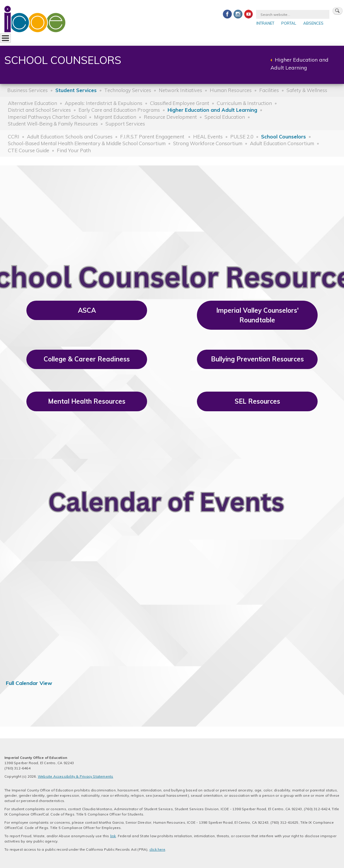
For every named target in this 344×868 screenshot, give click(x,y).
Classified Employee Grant (180, 103)
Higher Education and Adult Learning (212, 110)
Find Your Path (74, 150)
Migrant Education (115, 117)
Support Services (125, 124)
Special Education (225, 117)
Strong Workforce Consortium (208, 143)
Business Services (28, 90)
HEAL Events (208, 137)
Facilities (269, 90)
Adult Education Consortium (282, 143)
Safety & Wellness (307, 90)
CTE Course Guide (29, 150)
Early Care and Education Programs (119, 110)
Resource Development (170, 117)
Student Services (76, 90)
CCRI (14, 137)
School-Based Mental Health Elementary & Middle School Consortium (87, 143)
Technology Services (128, 90)
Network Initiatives (180, 90)
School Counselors (283, 137)
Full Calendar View (29, 683)
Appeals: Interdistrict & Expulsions (104, 103)
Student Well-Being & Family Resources (53, 124)
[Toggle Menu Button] (5, 38)
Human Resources (231, 90)
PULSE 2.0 (242, 137)
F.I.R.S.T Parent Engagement (153, 137)
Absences (313, 23)
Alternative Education (33, 103)
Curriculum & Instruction (244, 103)
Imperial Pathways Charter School (47, 117)
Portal (289, 23)
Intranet (265, 23)
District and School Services (39, 110)
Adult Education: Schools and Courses (70, 137)
